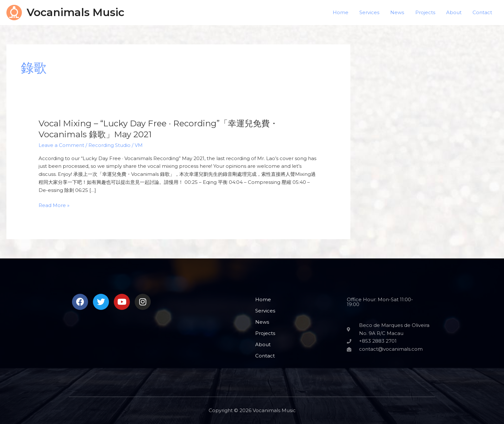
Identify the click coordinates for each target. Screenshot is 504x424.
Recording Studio (109, 145)
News (402, 12)
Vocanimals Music (76, 12)
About (456, 12)
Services (375, 12)
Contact (483, 12)
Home (348, 12)
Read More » (54, 206)
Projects (428, 12)
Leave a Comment (61, 145)
